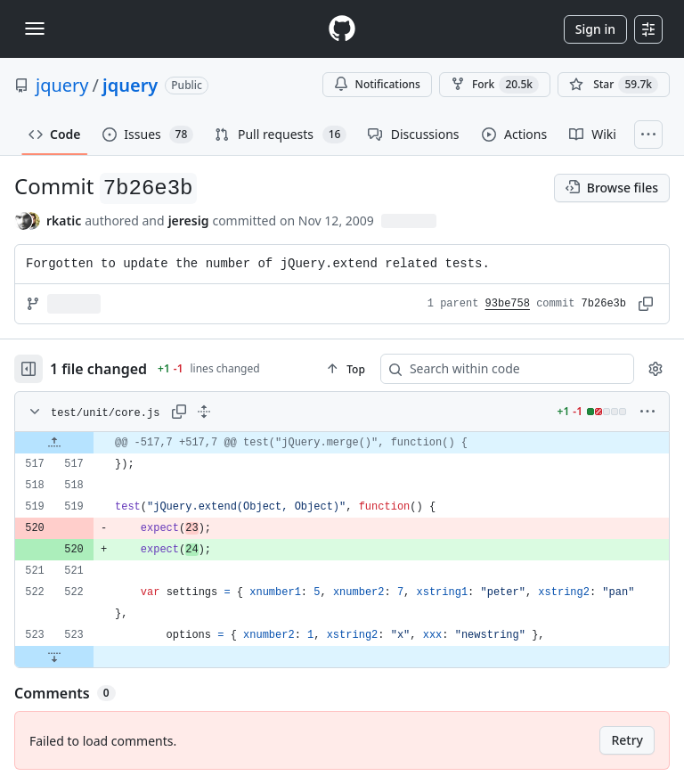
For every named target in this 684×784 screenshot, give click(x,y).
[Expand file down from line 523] (54, 657)
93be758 (508, 304)
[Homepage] (342, 29)
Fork (495, 85)
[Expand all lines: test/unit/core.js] (204, 412)
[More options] (647, 412)
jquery (62, 85)
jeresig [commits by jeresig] (189, 220)
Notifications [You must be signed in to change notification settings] (377, 84)
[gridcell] (342, 443)
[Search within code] (499, 369)
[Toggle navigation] (35, 29)
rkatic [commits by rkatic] (64, 220)
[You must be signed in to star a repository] (614, 85)
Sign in (595, 29)
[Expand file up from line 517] (54, 443)
